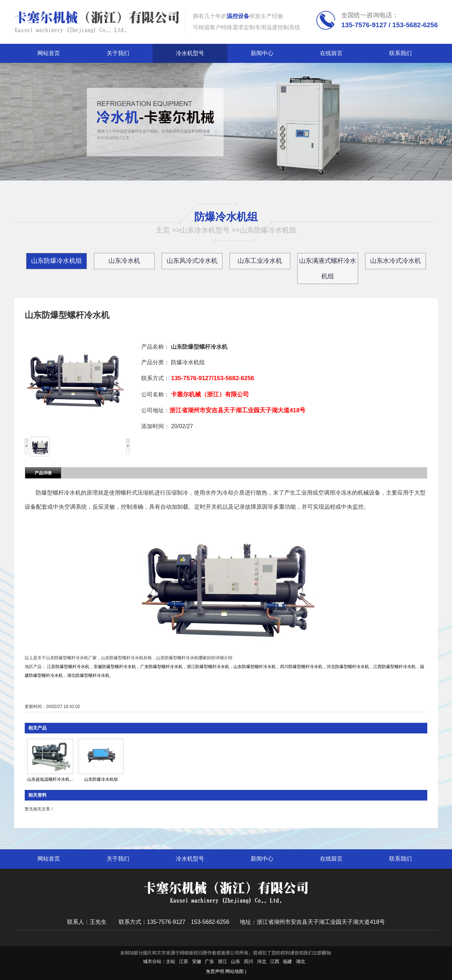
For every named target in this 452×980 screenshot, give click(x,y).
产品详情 (43, 473)
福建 (287, 961)
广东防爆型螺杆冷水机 (161, 667)
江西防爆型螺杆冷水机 (394, 667)
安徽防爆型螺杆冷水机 (115, 667)
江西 (275, 961)
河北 (262, 961)
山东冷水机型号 (205, 230)
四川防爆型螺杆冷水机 (301, 667)
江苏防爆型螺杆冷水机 (68, 667)
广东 (209, 961)
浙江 (222, 961)
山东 (236, 961)
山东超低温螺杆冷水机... (50, 779)
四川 (249, 961)
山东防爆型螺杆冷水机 (255, 667)
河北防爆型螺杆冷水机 (348, 667)
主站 (171, 961)
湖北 (301, 961)
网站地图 (234, 971)
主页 (163, 230)
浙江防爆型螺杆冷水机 (208, 667)
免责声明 (215, 971)
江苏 (184, 961)
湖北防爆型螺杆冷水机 (88, 675)
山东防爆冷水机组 (268, 230)
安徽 (197, 961)
